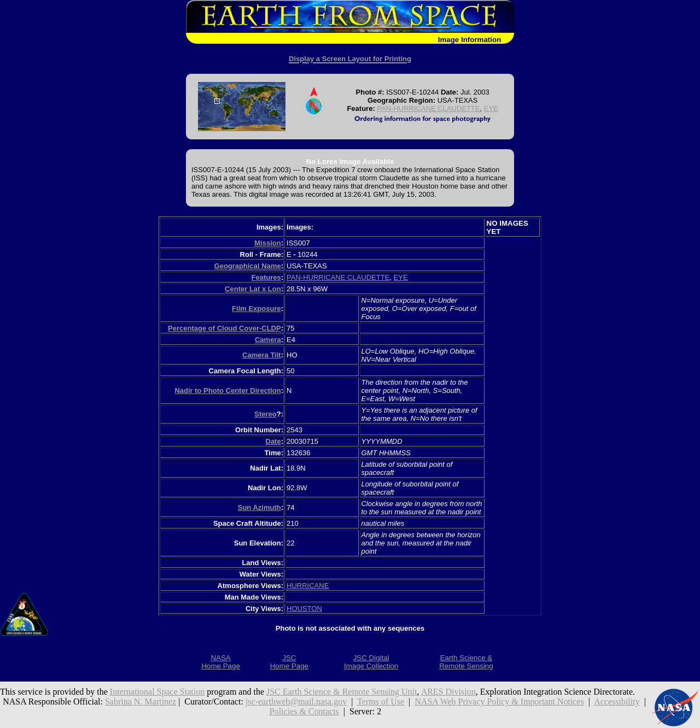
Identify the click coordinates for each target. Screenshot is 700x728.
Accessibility (617, 701)
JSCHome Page (289, 662)
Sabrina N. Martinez (141, 701)
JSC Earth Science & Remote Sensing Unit (342, 692)
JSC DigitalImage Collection (371, 662)
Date (273, 441)
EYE (491, 108)
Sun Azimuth (259, 507)
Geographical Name (248, 266)
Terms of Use (381, 701)
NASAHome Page (220, 662)
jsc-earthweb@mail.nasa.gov (296, 701)
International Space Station (157, 692)
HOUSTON (304, 609)
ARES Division (448, 692)
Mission (267, 243)
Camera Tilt (262, 355)
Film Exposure (256, 309)
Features (266, 277)
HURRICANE (308, 586)
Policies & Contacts (304, 711)
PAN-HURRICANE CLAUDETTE (428, 108)
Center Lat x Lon (253, 289)
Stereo (265, 414)
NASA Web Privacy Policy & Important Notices (499, 701)
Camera (268, 340)
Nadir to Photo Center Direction (227, 391)
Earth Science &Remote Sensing (466, 662)
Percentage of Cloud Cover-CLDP (224, 328)
